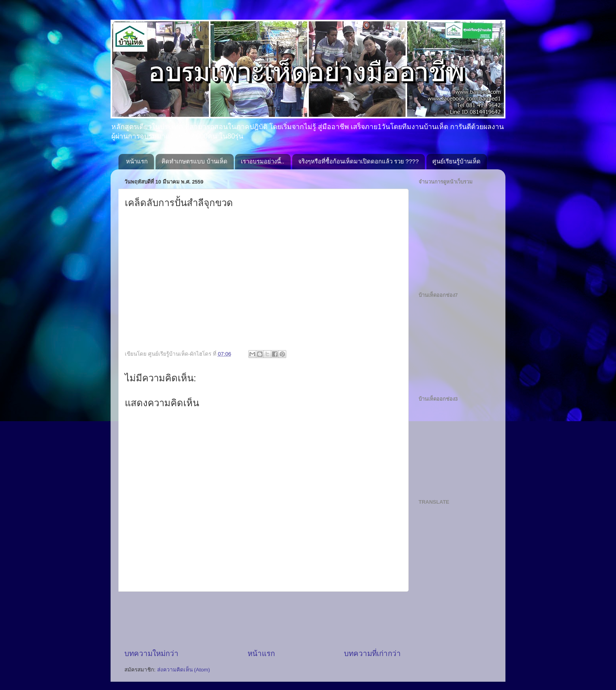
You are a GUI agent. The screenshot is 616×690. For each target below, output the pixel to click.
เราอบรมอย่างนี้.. (262, 161)
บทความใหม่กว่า (151, 653)
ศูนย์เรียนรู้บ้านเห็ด (456, 161)
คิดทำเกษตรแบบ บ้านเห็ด (194, 161)
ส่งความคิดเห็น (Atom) (184, 670)
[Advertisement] (268, 620)
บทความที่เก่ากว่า (372, 653)
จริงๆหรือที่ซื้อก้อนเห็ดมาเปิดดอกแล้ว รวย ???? (359, 161)
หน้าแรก (137, 161)
